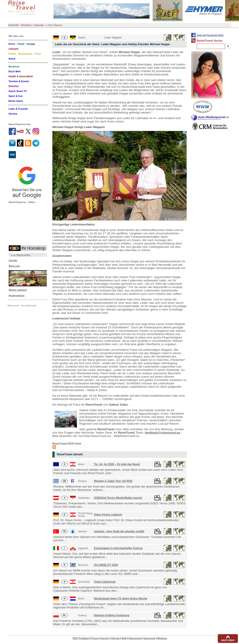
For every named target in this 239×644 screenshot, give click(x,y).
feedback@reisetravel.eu (163, 433)
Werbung (162, 638)
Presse (95, 638)
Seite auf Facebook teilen (210, 35)
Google (13, 260)
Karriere (105, 638)
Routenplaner (17, 295)
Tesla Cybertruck (105, 582)
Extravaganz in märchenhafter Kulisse (118, 548)
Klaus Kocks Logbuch (108, 515)
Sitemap (115, 638)
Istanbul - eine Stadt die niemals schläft (119, 531)
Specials (39, 25)
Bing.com (14, 266)
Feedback (84, 638)
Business (27, 25)
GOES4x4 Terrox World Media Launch (118, 498)
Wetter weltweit (18, 290)
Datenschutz (135, 638)
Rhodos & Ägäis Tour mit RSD (113, 481)
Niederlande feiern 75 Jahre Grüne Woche (121, 599)
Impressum (149, 638)
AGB (124, 638)
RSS (75, 638)
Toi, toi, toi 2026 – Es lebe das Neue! (117, 464)
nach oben (228, 640)
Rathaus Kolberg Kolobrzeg (112, 615)
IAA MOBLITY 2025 (106, 565)
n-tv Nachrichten (21, 255)
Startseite (13, 25)
